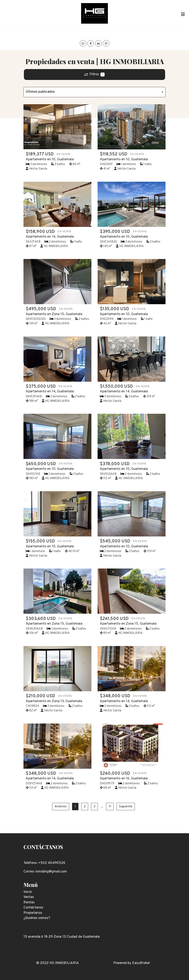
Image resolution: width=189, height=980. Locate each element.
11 (110, 807)
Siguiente (126, 807)
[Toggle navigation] (183, 14)
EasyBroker (141, 963)
